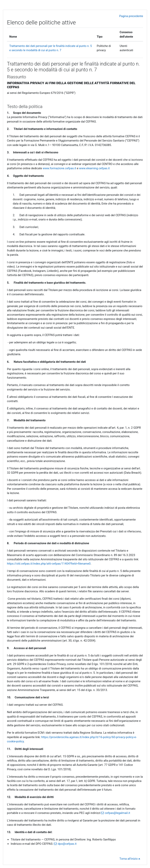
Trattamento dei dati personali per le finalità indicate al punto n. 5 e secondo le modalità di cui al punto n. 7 (73, 67)
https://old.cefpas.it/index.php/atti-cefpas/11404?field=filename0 (49, 564)
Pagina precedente (131, 16)
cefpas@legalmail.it (117, 813)
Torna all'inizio (130, 859)
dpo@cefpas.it (67, 844)
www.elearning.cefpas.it (94, 168)
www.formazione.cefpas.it (59, 168)
